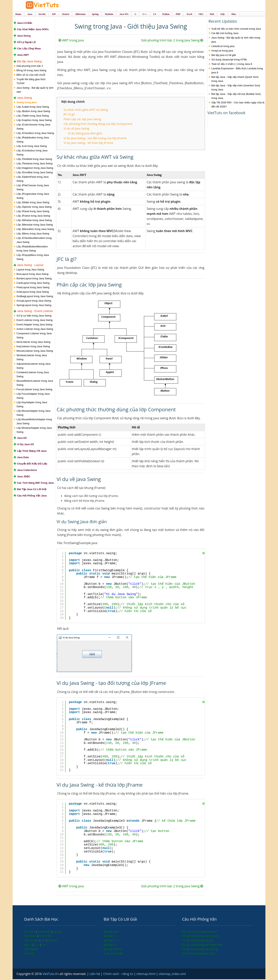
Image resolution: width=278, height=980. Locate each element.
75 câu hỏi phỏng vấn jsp (198, 941)
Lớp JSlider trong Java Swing (33, 203)
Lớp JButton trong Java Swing (33, 112)
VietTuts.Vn (51, 975)
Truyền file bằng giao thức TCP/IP (31, 82)
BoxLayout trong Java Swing (32, 275)
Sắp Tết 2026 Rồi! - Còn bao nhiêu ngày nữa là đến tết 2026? (238, 105)
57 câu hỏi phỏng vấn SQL (198, 954)
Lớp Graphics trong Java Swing (34, 121)
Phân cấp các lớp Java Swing (82, 120)
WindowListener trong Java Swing (32, 358)
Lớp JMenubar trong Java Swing (35, 225)
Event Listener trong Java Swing (34, 321)
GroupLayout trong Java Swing (34, 301)
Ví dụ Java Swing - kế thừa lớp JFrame (88, 143)
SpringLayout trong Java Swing (34, 306)
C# (44, 945)
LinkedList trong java (223, 47)
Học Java (30, 932)
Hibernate (44, 932)
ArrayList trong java (222, 51)
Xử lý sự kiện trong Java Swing (34, 316)
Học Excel (31, 937)
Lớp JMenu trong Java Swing (33, 234)
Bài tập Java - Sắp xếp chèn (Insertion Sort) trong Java (236, 88)
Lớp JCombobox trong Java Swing (32, 153)
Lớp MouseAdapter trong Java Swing (33, 414)
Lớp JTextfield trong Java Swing (34, 160)
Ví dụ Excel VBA (113, 954)
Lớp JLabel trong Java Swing (33, 108)
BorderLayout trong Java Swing (34, 279)
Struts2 (53, 941)
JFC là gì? (69, 115)
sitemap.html (146, 975)
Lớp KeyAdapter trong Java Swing (32, 405)
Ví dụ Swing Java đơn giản (85, 134)
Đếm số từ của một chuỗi (31, 75)
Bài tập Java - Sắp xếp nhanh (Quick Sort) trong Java (235, 80)
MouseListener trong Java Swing (35, 352)
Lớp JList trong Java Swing (32, 147)
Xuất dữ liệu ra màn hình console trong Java (236, 30)
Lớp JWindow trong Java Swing (34, 221)
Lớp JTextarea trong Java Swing (34, 164)
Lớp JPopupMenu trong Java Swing (33, 258)
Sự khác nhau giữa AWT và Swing (86, 110)
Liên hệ (95, 975)
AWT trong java (71, 41)
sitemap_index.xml (172, 975)
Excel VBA (45, 937)
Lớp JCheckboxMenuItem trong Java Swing (34, 241)
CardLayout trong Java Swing (33, 284)
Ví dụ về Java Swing (76, 129)
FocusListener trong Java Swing (34, 390)
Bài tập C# (110, 945)
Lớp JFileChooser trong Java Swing (33, 188)
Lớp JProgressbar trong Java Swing (33, 197)
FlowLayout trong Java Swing (33, 288)
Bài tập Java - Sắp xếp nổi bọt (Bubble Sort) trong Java (236, 97)
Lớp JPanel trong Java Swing (33, 212)
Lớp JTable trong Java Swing (33, 116)
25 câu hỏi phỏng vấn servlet (200, 937)
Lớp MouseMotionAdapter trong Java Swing (34, 422)
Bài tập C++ (111, 941)
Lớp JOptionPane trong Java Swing (33, 180)
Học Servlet (32, 941)
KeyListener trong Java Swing (33, 347)
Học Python (31, 950)
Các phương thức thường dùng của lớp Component (98, 124)
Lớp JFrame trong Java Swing (33, 216)
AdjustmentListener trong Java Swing (34, 367)
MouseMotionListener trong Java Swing (35, 384)
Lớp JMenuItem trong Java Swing (35, 230)
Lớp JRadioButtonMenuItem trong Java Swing (32, 249)
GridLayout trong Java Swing (33, 293)
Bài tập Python (113, 950)
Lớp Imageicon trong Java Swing (35, 169)
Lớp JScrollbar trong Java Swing (35, 173)
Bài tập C (109, 937)
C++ (37, 945)
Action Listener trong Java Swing (35, 330)
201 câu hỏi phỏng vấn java (199, 932)
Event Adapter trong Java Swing (34, 325)
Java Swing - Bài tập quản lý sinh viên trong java (236, 40)
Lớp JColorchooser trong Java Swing (33, 127)
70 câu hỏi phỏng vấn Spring (200, 950)
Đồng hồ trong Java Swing (31, 71)
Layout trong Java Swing (30, 270)
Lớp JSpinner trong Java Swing (34, 208)
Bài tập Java (111, 932)
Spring (58, 932)
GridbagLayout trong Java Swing (35, 297)
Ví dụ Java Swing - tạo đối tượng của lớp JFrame (95, 139)
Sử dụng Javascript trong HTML (229, 60)
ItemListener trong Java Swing (33, 343)
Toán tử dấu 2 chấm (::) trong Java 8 (232, 65)
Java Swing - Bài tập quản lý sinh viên (35, 90)
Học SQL (30, 954)
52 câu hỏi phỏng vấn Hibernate (202, 945)
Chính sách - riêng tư (119, 975)
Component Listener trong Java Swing (34, 336)
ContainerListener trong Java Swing (33, 375)
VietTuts (46, 6)
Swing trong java (27, 103)
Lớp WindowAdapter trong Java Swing (34, 431)
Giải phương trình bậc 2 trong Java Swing (172, 41)
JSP (44, 941)
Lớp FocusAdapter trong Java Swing (33, 397)
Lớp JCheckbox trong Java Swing (35, 134)
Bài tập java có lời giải (224, 56)
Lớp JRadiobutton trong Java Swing (33, 140)
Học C (28, 945)
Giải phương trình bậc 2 (30, 66)
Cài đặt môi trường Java (225, 34)
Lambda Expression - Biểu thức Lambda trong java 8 (237, 71)
